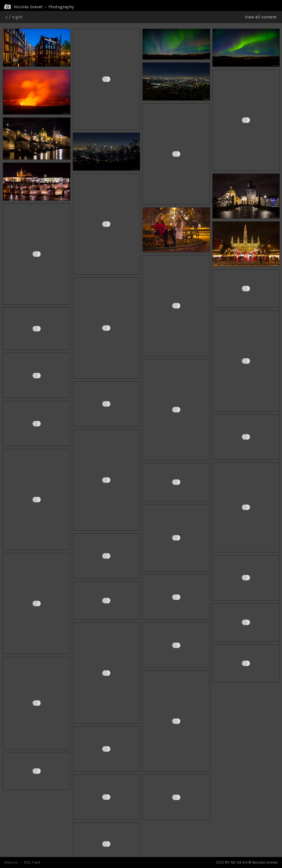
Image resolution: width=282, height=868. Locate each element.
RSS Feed (32, 862)
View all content (261, 17)
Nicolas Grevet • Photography (44, 7)
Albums (11, 862)
